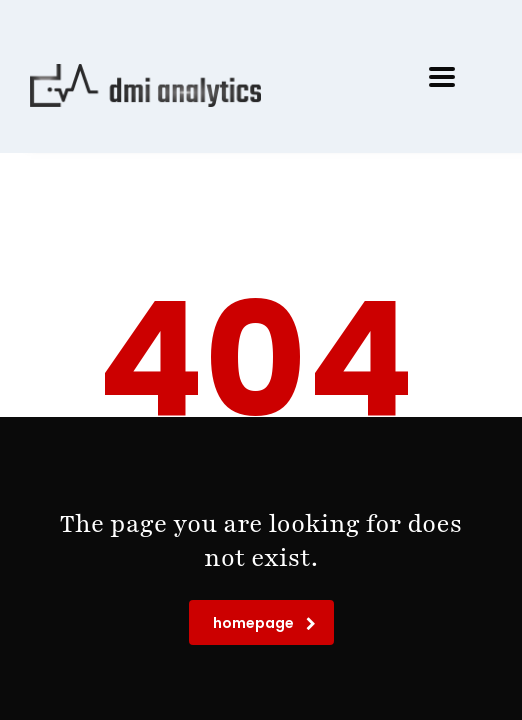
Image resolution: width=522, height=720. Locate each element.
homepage (264, 623)
